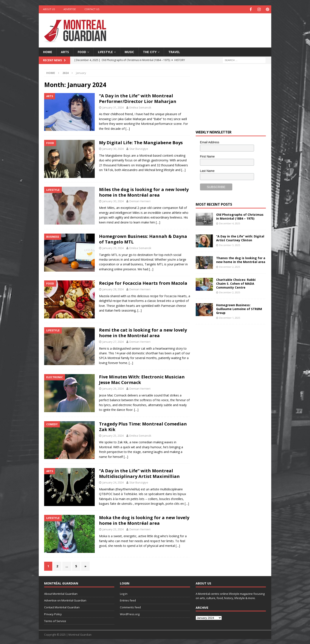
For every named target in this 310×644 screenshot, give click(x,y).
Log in (124, 593)
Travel (174, 51)
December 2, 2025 (230, 266)
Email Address (210, 142)
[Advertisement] (197, 27)
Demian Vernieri (140, 201)
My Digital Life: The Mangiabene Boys (141, 142)
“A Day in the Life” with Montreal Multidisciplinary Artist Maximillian (139, 473)
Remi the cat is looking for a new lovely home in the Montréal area (143, 332)
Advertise (70, 9)
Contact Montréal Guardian (62, 607)
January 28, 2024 (113, 289)
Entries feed (128, 600)
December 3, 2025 (230, 245)
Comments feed (130, 607)
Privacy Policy (53, 614)
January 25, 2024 (113, 435)
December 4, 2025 (230, 223)
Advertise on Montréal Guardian (65, 600)
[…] (128, 128)
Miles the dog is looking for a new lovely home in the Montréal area (144, 192)
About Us (49, 9)
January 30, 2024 (113, 148)
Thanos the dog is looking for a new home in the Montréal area (241, 259)
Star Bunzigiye (139, 148)
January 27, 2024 (113, 341)
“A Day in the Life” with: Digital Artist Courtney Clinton (240, 238)
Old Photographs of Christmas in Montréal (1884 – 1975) (240, 216)
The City (150, 51)
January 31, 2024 (113, 107)
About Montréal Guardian (61, 593)
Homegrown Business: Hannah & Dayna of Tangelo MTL (143, 239)
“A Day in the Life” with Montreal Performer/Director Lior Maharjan (138, 98)
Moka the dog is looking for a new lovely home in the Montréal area (144, 520)
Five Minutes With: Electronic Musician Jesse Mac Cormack (142, 379)
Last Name (207, 170)
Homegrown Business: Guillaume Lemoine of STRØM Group (239, 308)
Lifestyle (105, 51)
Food (82, 51)
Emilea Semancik (140, 107)
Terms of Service (55, 621)
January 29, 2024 (113, 248)
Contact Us (92, 9)
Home (48, 51)
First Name (207, 156)
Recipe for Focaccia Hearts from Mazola (143, 283)
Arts (65, 51)
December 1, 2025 (230, 317)
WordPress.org (130, 614)
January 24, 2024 (113, 482)
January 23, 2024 (113, 529)
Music (129, 51)
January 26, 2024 (113, 388)
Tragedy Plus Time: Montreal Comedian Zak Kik (143, 426)
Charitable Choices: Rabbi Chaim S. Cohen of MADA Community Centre (236, 283)
